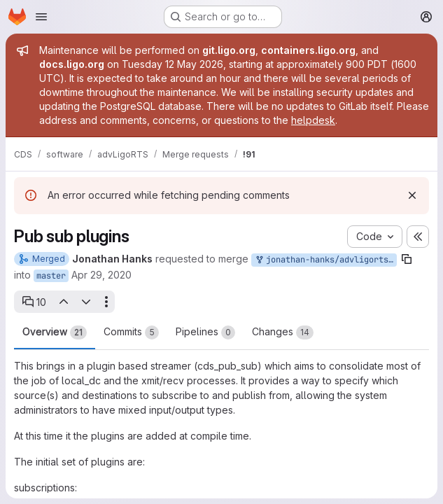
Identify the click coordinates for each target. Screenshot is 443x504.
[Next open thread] (86, 302)
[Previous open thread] (63, 302)
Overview (55, 332)
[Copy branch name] (407, 259)
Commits (131, 332)
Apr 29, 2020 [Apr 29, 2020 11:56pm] (101, 275)
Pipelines (205, 332)
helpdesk (313, 120)
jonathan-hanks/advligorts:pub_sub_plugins (325, 260)
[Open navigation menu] (41, 17)
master (51, 276)
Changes (283, 332)
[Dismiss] (412, 195)
